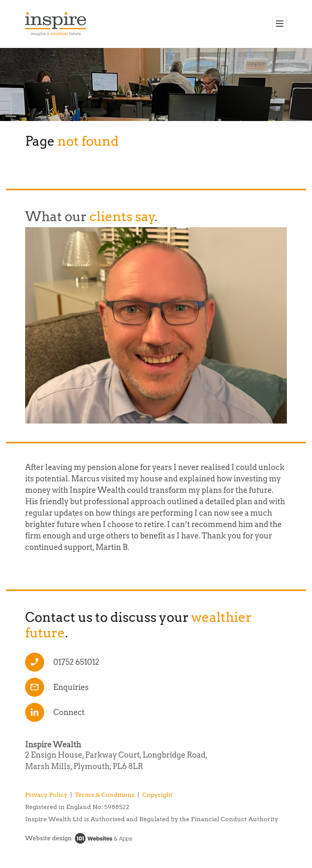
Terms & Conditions (105, 795)
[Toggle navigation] (280, 24)
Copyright (158, 795)
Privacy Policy (46, 795)
